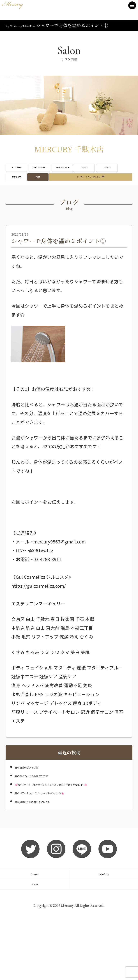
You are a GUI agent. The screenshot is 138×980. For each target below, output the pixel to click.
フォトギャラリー (112, 172)
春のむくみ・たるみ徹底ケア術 (46, 809)
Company (34, 919)
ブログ (26, 207)
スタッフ (26, 190)
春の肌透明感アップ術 (37, 801)
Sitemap (35, 937)
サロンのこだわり (69, 172)
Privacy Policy (104, 919)
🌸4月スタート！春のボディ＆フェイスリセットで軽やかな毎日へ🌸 (70, 821)
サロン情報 (26, 172)
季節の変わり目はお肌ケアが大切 (49, 841)
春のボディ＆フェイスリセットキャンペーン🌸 (62, 832)
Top (9, 26)
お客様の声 (112, 190)
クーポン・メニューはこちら (89, 207)
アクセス (69, 190)
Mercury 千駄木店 (34, 26)
